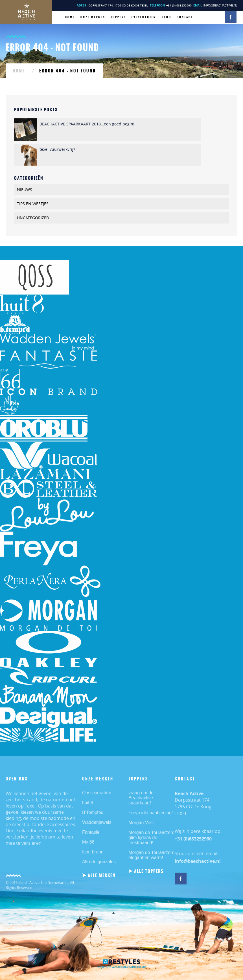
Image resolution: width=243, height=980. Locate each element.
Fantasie (91, 832)
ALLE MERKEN (102, 875)
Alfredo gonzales (99, 862)
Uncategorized (33, 218)
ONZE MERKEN (93, 17)
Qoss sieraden (97, 793)
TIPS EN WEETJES (33, 204)
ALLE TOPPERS (149, 871)
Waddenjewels (97, 822)
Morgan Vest (141, 823)
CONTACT (185, 17)
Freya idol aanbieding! (151, 813)
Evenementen (144, 17)
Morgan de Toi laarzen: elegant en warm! (151, 855)
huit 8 (88, 803)
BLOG (167, 17)
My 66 (88, 842)
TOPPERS (118, 17)
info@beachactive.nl (220, 5)
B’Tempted (93, 812)
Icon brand (93, 852)
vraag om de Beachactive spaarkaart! (141, 798)
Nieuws (25, 190)
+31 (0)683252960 (193, 839)
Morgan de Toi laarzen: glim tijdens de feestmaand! (151, 838)
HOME (70, 17)
